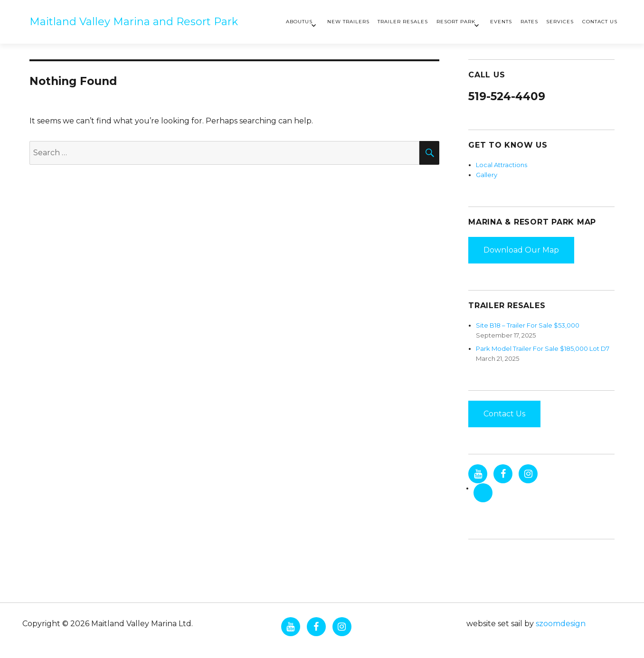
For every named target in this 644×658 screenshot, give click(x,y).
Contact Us (600, 22)
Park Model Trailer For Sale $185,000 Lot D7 (543, 348)
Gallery (487, 175)
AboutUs (299, 22)
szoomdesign (561, 624)
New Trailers (348, 22)
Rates (529, 22)
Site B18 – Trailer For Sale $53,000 (528, 325)
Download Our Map (521, 250)
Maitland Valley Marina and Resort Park (134, 22)
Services (560, 22)
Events (501, 22)
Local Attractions (502, 165)
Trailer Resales (403, 22)
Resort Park (456, 22)
